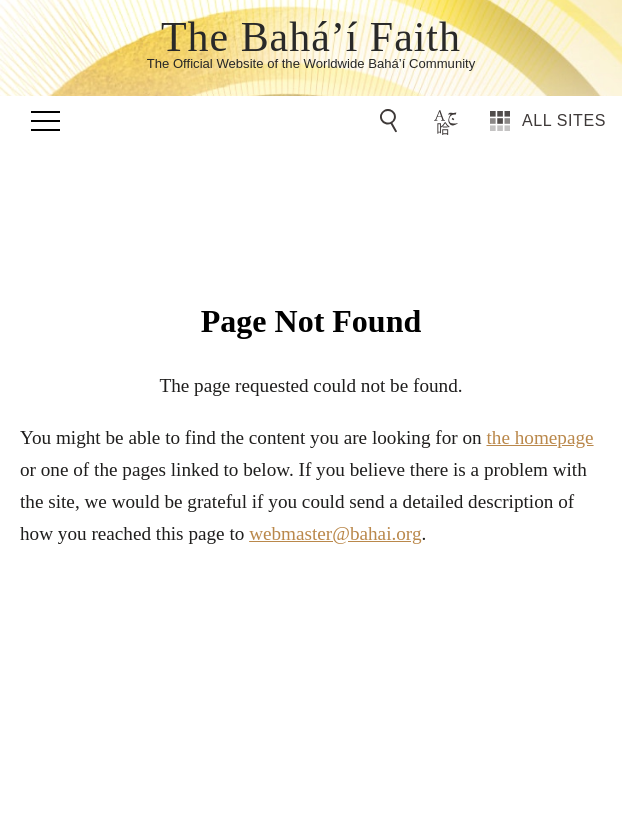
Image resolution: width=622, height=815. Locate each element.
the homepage (539, 437)
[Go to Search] (392, 121)
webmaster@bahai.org (335, 533)
